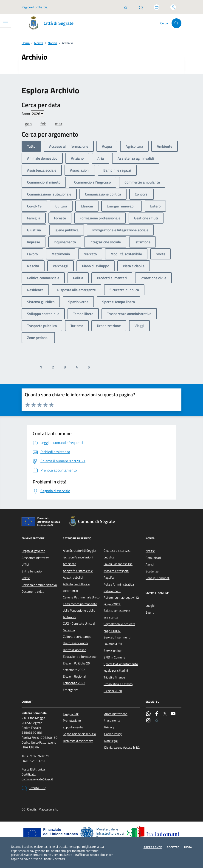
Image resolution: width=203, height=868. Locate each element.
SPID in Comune (114, 657)
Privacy (109, 727)
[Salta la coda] (126, 7)
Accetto (173, 847)
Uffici (25, 564)
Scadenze (152, 571)
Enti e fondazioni (33, 571)
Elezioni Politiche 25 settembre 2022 (76, 667)
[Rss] (157, 721)
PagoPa (109, 578)
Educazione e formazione (80, 657)
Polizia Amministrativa (119, 584)
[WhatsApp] (148, 714)
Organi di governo (33, 551)
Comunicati (153, 558)
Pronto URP (34, 788)
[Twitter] (165, 714)
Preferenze (153, 847)
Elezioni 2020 (113, 691)
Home (26, 43)
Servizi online (113, 651)
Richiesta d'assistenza (78, 741)
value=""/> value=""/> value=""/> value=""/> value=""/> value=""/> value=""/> (37, 114)
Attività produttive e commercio (76, 587)
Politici (26, 578)
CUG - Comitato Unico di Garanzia (79, 627)
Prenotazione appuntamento (73, 724)
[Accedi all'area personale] (173, 7)
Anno (33, 114)
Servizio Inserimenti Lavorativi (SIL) (117, 641)
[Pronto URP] (141, 7)
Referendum (112, 591)
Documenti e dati (33, 592)
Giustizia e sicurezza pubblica (117, 554)
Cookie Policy (113, 734)
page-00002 (112, 631)
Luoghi (150, 606)
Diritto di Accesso (75, 650)
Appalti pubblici (73, 578)
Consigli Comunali (158, 578)
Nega (188, 847)
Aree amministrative (35, 558)
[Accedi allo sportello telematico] (157, 7)
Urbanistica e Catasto (118, 684)
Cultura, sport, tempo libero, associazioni (77, 640)
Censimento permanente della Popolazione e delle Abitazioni (80, 611)
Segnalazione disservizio (79, 734)
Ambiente (69, 564)
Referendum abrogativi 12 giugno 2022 (121, 601)
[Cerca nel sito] (176, 23)
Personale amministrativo (39, 585)
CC (23, 809)
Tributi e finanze (114, 677)
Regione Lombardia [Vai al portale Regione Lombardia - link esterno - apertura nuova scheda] (35, 7)
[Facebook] (157, 714)
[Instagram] (148, 721)
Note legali (111, 741)
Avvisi (150, 564)
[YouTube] (173, 714)
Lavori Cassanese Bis (118, 564)
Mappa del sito (48, 809)
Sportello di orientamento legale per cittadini (121, 667)
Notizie (52, 43)
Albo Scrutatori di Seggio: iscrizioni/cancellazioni (79, 554)
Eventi (150, 612)
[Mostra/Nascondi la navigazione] (6, 23)
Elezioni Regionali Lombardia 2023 (75, 680)
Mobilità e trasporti (116, 571)
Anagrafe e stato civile (78, 571)
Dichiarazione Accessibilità (122, 747)
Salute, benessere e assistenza (117, 614)
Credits (32, 809)
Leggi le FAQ (71, 714)
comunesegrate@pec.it (37, 779)
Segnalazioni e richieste (119, 624)
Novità (39, 43)
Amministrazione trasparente (116, 717)
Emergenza (71, 690)
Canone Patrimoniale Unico (81, 597)
